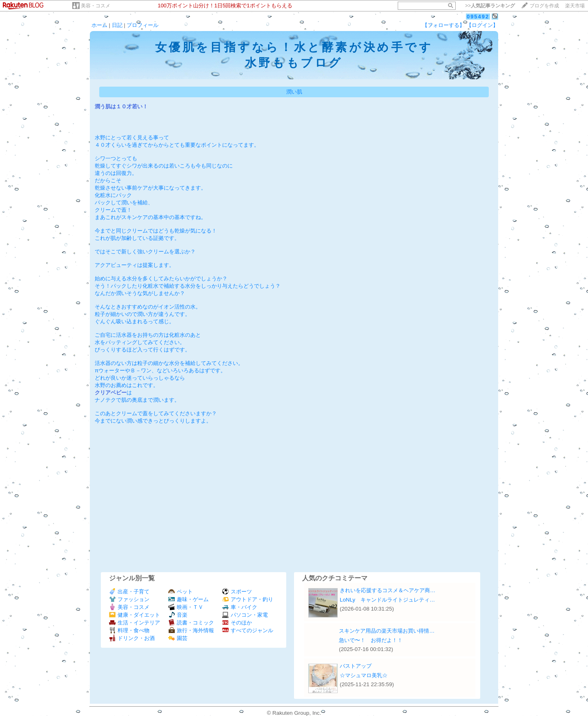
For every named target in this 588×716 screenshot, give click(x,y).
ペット (180, 592)
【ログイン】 (482, 25)
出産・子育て (129, 592)
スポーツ (237, 592)
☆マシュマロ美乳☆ (364, 675)
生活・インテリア (135, 623)
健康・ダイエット (135, 615)
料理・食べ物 (129, 630)
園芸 (178, 638)
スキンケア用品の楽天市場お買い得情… (387, 631)
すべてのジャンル (248, 630)
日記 (117, 25)
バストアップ (356, 666)
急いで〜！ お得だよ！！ (371, 640)
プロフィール (143, 25)
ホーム (99, 25)
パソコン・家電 (245, 615)
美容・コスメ (96, 6)
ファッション (129, 599)
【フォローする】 (443, 25)
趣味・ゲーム (188, 599)
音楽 (178, 615)
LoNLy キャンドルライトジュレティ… (387, 600)
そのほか (237, 623)
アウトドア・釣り (248, 599)
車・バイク (240, 607)
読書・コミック (191, 623)
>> (490, 6)
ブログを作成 (544, 6)
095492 (478, 17)
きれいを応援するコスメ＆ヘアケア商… (388, 590)
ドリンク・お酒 (132, 638)
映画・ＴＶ (186, 607)
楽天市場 (575, 6)
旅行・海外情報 (191, 630)
